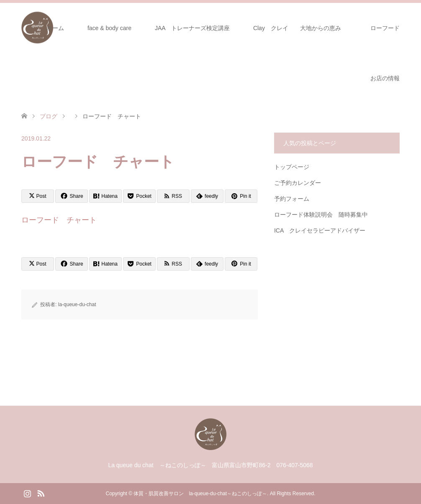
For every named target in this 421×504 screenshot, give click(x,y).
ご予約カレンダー (298, 183)
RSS (41, 493)
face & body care (109, 28)
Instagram (27, 493)
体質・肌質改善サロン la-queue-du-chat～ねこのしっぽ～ (200, 494)
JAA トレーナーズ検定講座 (192, 28)
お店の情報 (385, 78)
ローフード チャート (59, 220)
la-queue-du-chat (77, 304)
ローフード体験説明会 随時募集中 (321, 215)
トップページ (292, 167)
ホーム (55, 28)
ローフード (388, 28)
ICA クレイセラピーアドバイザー (320, 230)
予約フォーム (292, 199)
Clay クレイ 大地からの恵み (297, 28)
